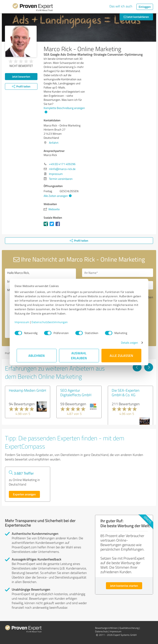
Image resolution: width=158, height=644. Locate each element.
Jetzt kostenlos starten (124, 586)
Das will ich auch (121, 6)
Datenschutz (101, 631)
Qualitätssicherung (129, 628)
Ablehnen (37, 355)
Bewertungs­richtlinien (106, 628)
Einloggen (145, 7)
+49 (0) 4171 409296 (62, 164)
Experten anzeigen (24, 494)
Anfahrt (54, 143)
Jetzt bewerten (21, 76)
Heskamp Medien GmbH (27, 390)
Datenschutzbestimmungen (52, 322)
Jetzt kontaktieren (136, 17)
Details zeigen (127, 343)
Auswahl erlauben (79, 355)
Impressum (24, 322)
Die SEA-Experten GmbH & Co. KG (126, 393)
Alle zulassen (121, 355)
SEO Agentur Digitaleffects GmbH (76, 393)
